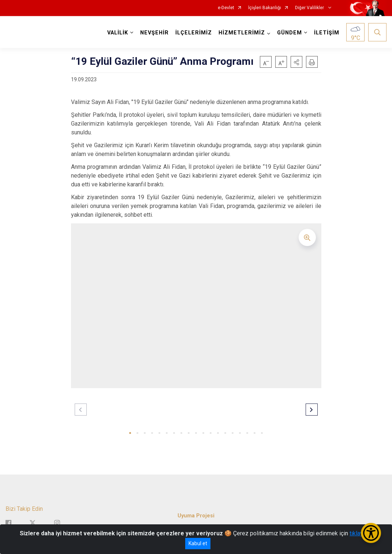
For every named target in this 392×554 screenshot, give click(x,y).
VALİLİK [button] (118, 33)
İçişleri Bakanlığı (265, 8)
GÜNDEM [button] (290, 33)
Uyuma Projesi (196, 516)
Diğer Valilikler (310, 8)
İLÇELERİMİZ (194, 33)
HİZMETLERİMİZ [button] (242, 33)
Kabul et (198, 543)
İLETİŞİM (327, 33)
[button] (296, 62)
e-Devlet (226, 8)
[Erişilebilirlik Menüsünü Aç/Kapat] (371, 533)
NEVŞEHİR (154, 33)
